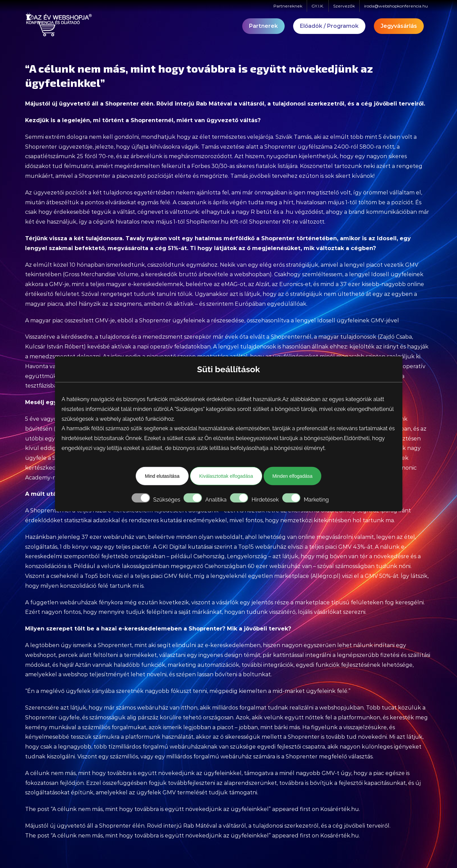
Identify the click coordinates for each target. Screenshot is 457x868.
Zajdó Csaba (396, 337)
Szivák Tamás (293, 137)
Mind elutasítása (162, 476)
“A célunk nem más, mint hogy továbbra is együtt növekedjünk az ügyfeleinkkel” (161, 809)
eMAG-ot (233, 284)
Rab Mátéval (214, 104)
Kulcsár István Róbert (54, 347)
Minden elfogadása (292, 476)
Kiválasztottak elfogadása (226, 476)
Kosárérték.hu (340, 809)
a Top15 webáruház (260, 547)
